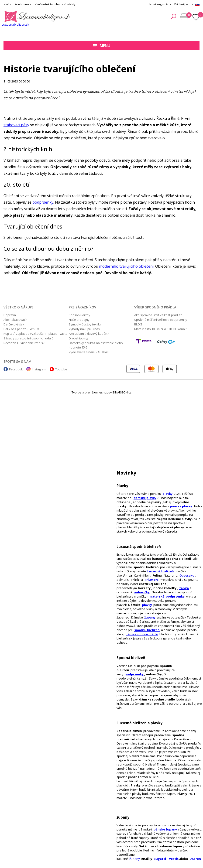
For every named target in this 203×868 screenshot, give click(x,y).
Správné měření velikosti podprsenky (161, 320)
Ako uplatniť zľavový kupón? (89, 334)
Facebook (16, 369)
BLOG (138, 324)
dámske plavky (145, 498)
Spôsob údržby (79, 315)
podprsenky (134, 674)
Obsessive (187, 575)
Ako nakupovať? (15, 320)
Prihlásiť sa (181, 4)
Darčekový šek (14, 324)
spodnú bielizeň (147, 630)
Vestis (174, 859)
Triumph (151, 580)
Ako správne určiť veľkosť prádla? (158, 315)
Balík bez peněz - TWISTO (21, 329)
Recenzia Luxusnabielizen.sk (24, 343)
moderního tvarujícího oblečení (126, 266)
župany (150, 617)
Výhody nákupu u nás (84, 329)
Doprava (10, 315)
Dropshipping (78, 338)
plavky (147, 605)
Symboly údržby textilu (85, 324)
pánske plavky (181, 506)
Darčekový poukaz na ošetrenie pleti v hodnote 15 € (96, 345)
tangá (184, 588)
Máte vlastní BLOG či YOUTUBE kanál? (161, 329)
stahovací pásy (16, 125)
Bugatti (160, 859)
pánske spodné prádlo (142, 634)
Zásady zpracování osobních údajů (28, 338)
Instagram (39, 369)
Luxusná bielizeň (161, 571)
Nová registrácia (160, 4)
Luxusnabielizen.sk (15, 24)
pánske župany (165, 829)
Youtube (61, 369)
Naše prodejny (79, 320)
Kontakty (70, 4)
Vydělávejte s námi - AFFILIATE (89, 352)
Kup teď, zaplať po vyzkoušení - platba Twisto (35, 334)
